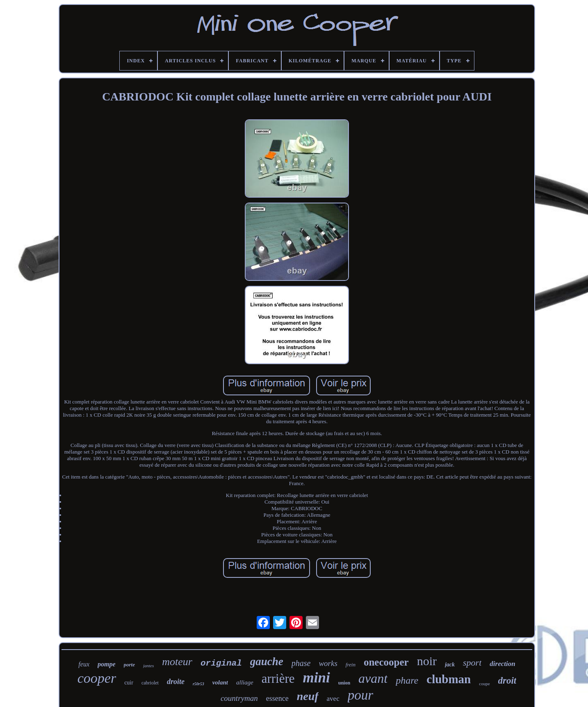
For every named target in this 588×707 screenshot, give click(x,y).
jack (450, 665)
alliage (245, 682)
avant (373, 678)
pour (360, 695)
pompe (107, 664)
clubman (449, 679)
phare (407, 680)
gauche (267, 661)
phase (301, 663)
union (344, 683)
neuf (308, 696)
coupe (484, 684)
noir (427, 661)
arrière (278, 678)
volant (220, 682)
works (328, 663)
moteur (177, 662)
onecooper (386, 662)
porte (129, 665)
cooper (97, 678)
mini (317, 678)
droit (507, 681)
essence (277, 698)
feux (84, 664)
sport (472, 663)
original (221, 663)
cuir (129, 683)
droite (176, 682)
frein (351, 665)
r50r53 (198, 684)
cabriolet (150, 683)
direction (502, 664)
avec (333, 699)
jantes (148, 666)
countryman (239, 698)
